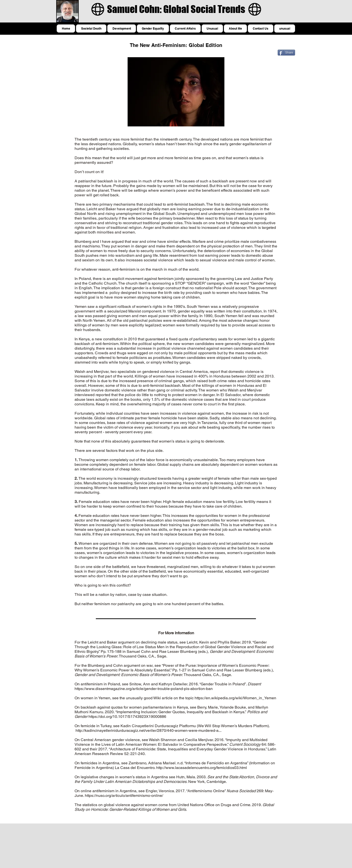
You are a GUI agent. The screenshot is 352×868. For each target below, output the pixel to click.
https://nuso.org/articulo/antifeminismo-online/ (124, 796)
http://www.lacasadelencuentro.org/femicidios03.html (202, 768)
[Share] (286, 53)
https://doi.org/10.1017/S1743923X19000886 (127, 717)
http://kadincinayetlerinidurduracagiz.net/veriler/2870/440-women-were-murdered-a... (148, 730)
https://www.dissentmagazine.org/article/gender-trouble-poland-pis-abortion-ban (144, 689)
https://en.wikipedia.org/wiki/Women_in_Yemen (235, 698)
